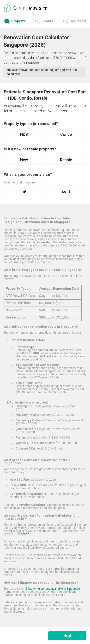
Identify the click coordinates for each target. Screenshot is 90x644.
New (24, 160)
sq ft (66, 191)
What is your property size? (28, 174)
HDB (24, 134)
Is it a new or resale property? (30, 149)
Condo (66, 134)
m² (24, 191)
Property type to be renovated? (31, 124)
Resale (66, 160)
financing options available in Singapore (54, 589)
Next (67, 636)
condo (25, 534)
